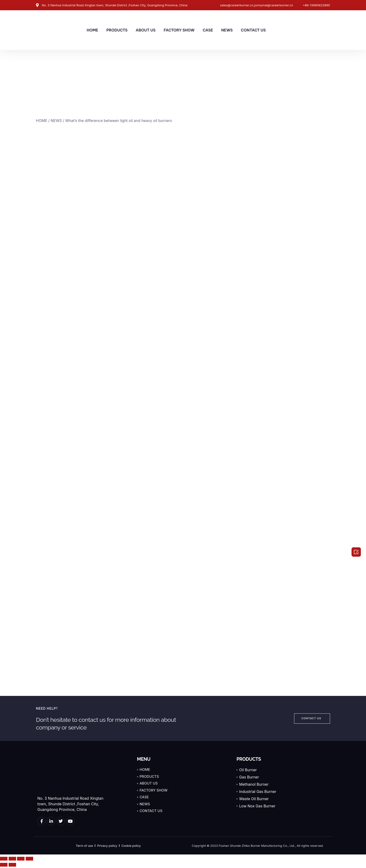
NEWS (227, 30)
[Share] (12, 860)
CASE (208, 30)
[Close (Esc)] (4, 860)
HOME (93, 30)
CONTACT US (253, 30)
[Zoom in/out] (29, 860)
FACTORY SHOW (179, 30)
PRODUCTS (117, 30)
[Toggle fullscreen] (21, 860)
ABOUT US (146, 30)
